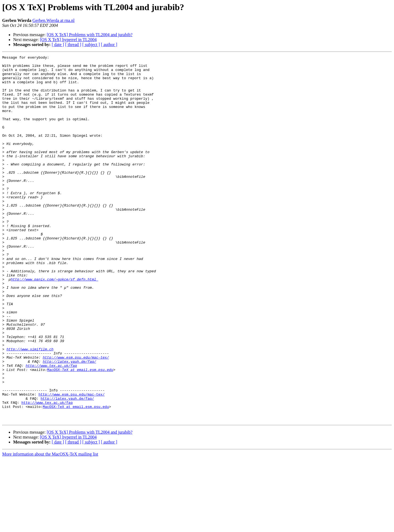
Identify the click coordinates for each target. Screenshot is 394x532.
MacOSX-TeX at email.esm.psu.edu (80, 433)
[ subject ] (91, 45)
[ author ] (109, 45)
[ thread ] (73, 45)
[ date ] (58, 45)
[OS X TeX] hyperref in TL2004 (68, 40)
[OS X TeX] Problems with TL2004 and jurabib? (90, 35)
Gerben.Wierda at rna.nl (54, 20)
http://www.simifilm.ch (30, 408)
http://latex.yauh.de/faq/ (69, 423)
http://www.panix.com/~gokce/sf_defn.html (54, 324)
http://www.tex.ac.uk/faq (51, 428)
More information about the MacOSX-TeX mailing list (50, 527)
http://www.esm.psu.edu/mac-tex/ (76, 418)
